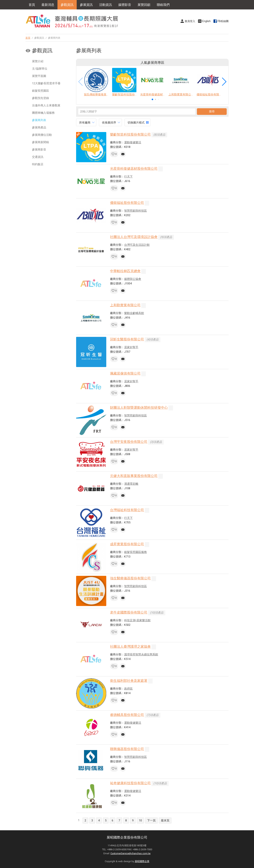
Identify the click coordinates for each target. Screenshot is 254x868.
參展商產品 (39, 128)
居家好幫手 (131, 347)
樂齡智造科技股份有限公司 (130, 134)
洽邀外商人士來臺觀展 (46, 105)
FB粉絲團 (223, 21)
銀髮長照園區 (41, 91)
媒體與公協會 (133, 279)
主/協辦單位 (40, 69)
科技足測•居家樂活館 (137, 620)
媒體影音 (125, 5)
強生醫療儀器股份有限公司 (130, 578)
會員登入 (190, 21)
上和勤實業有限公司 (125, 305)
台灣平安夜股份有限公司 (129, 442)
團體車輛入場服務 (43, 113)
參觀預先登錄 (41, 98)
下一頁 (151, 820)
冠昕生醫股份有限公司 (127, 339)
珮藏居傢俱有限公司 (125, 373)
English (206, 21)
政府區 (128, 689)
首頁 (32, 5)
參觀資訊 (67, 5)
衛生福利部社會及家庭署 (129, 681)
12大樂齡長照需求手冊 (46, 83)
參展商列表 (39, 120)
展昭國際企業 (142, 861)
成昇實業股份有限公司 (127, 544)
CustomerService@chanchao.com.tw (130, 853)
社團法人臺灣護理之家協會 (130, 646)
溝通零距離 (131, 484)
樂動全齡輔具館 (134, 313)
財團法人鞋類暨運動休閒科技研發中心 (139, 407)
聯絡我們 (163, 5)
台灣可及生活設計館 (137, 245)
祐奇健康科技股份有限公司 (130, 783)
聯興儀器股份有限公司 (127, 749)
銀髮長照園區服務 (135, 552)
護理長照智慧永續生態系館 (141, 654)
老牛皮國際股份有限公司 (129, 612)
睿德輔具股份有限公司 (127, 715)
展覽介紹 (38, 61)
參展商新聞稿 (41, 142)
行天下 (128, 177)
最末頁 (165, 820)
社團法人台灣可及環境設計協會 (134, 237)
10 (140, 820)
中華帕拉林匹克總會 (125, 271)
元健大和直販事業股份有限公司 (134, 476)
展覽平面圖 (39, 76)
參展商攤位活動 (42, 135)
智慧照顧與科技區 (135, 211)
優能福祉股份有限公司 (127, 203)
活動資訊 (106, 5)
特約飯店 (38, 164)
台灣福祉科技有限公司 (127, 510)
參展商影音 (39, 150)
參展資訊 (86, 5)
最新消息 (48, 5)
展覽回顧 (144, 5)
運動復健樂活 (133, 142)
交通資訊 (38, 157)
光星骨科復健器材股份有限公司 (134, 169)
